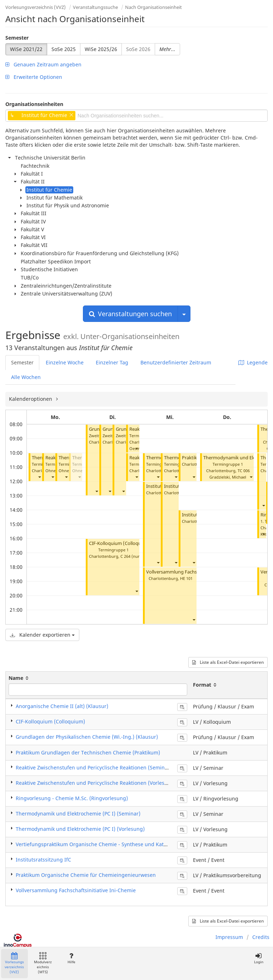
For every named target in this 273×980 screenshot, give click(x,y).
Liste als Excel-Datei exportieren (228, 662)
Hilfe (71, 958)
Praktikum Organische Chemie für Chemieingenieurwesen (86, 875)
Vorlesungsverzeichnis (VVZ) (36, 7)
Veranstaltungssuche (95, 7)
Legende (253, 362)
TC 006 (244, 471)
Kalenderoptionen (31, 399)
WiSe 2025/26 (101, 49)
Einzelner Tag (112, 362)
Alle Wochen (26, 377)
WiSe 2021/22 (26, 49)
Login (259, 958)
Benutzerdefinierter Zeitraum (176, 362)
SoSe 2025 (64, 49)
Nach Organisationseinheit (153, 7)
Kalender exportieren (42, 635)
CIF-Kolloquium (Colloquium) (120, 543)
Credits (261, 937)
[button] (39, 477)
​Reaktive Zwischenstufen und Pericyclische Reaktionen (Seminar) (94, 767)
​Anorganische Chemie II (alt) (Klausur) (62, 706)
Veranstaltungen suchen (130, 314)
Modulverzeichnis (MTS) (43, 963)
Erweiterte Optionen (34, 77)
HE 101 (186, 578)
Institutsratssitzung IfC (43, 860)
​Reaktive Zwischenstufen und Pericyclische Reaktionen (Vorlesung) (96, 783)
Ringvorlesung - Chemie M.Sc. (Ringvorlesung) (72, 798)
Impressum (229, 937)
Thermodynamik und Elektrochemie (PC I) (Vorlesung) (80, 829)
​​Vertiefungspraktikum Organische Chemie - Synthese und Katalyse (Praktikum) (110, 844)
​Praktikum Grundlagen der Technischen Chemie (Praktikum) (88, 752)
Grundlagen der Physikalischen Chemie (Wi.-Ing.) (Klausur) (87, 737)
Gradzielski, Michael (228, 477)
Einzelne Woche (65, 362)
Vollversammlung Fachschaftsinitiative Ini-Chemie (76, 890)
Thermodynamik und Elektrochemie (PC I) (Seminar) (78, 814)
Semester (17, 38)
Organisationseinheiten (34, 104)
